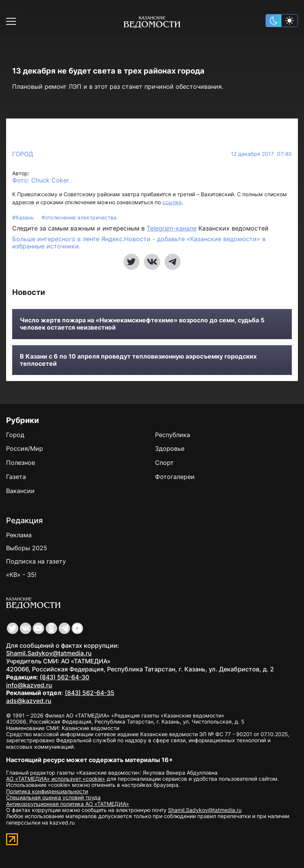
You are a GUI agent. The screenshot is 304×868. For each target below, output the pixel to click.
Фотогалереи (175, 477)
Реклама (19, 535)
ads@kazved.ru (29, 701)
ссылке (172, 202)
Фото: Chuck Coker (41, 180)
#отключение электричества (79, 217)
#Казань (24, 217)
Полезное (21, 463)
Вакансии (20, 491)
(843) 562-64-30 (64, 677)
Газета (16, 477)
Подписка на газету (36, 561)
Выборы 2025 (27, 548)
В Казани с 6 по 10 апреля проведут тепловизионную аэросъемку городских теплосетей (138, 360)
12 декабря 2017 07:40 (261, 154)
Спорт (164, 463)
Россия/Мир (25, 448)
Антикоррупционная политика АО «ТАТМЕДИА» (68, 804)
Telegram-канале (172, 228)
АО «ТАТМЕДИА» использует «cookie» (56, 779)
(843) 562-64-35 (90, 693)
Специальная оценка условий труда (53, 797)
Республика (173, 435)
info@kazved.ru (29, 685)
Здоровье (170, 448)
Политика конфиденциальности (47, 791)
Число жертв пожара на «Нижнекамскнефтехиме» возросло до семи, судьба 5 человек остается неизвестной (142, 324)
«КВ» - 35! (21, 575)
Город (23, 154)
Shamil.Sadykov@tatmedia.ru (49, 653)
